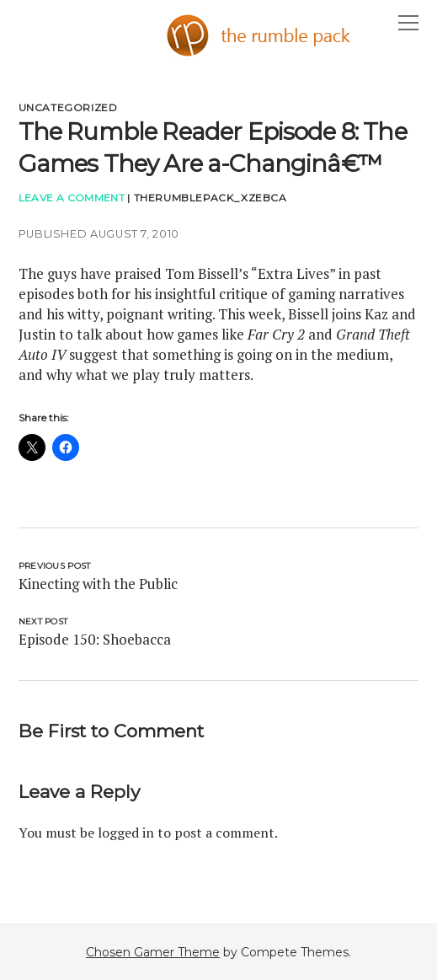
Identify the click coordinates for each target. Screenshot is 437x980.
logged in (126, 833)
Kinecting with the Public (98, 584)
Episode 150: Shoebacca (95, 639)
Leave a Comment (72, 198)
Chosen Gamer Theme (153, 952)
